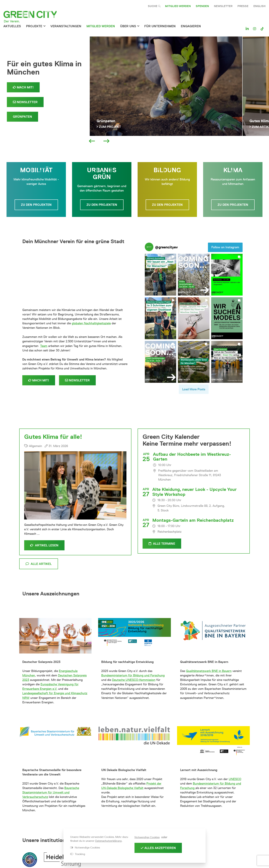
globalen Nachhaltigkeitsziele (91, 323)
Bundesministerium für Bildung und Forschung (133, 675)
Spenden (202, 6)
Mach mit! (23, 87)
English (259, 6)
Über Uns (128, 26)
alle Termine (162, 544)
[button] (160, 275)
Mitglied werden (178, 6)
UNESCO (235, 779)
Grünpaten (22, 117)
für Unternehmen (160, 26)
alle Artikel (39, 564)
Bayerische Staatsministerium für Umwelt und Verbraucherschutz (51, 792)
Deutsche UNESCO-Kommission (134, 680)
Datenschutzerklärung (108, 841)
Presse (243, 6)
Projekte (34, 26)
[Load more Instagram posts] (194, 389)
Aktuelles (12, 26)
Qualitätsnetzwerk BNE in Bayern (209, 671)
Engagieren (191, 26)
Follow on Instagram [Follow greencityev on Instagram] (225, 247)
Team (44, 346)
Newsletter (223, 6)
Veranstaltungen (66, 26)
